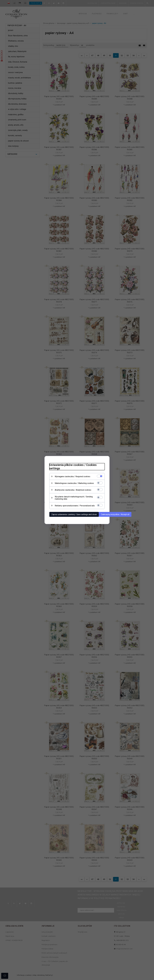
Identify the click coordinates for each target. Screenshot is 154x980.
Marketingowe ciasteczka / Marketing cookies (74, 483)
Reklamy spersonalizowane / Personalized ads (75, 506)
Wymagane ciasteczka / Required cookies (72, 477)
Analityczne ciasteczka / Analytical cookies (73, 490)
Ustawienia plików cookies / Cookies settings (73, 467)
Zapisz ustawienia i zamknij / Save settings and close (74, 514)
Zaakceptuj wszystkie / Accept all (115, 514)
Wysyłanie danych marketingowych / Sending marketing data (74, 498)
